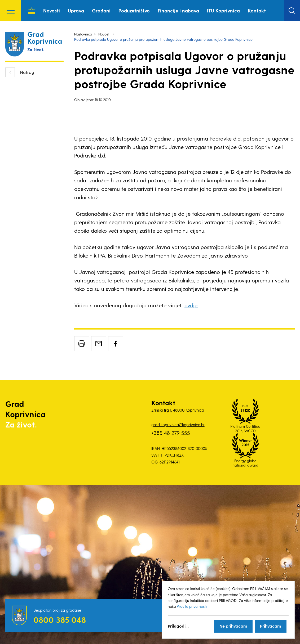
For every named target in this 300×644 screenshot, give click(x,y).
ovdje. (191, 305)
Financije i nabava (178, 10)
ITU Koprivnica (223, 10)
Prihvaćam (271, 626)
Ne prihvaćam (233, 626)
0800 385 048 (60, 620)
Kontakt (257, 10)
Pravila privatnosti (192, 606)
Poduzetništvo (134, 10)
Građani (101, 10)
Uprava (76, 10)
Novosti (52, 10)
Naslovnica (32, 11)
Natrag (27, 72)
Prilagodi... (178, 626)
